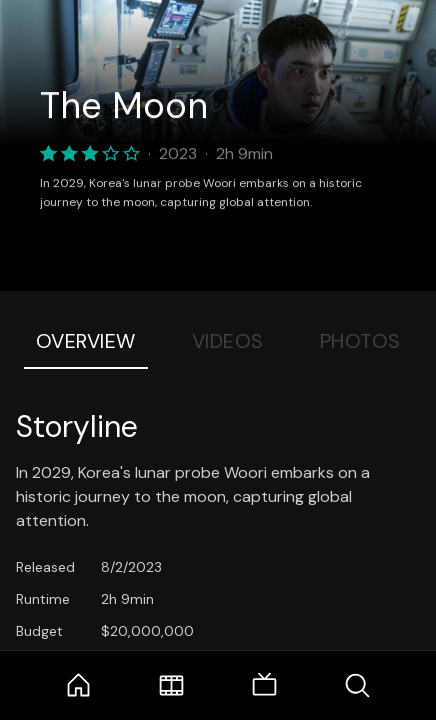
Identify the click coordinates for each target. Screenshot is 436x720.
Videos (228, 341)
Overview (86, 341)
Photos (360, 341)
